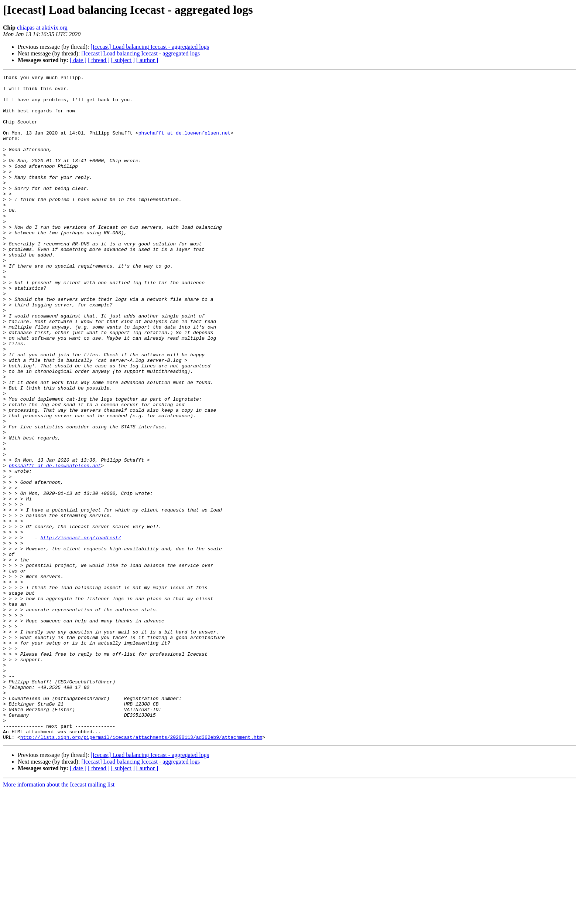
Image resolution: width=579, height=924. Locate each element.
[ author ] (147, 60)
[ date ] (78, 60)
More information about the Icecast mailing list (59, 918)
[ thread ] (99, 60)
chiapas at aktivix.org (42, 28)
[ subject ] (123, 60)
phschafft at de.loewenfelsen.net (185, 145)
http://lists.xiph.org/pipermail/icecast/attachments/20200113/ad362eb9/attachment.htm (141, 870)
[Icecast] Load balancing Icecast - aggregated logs (150, 47)
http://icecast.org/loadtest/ (80, 631)
